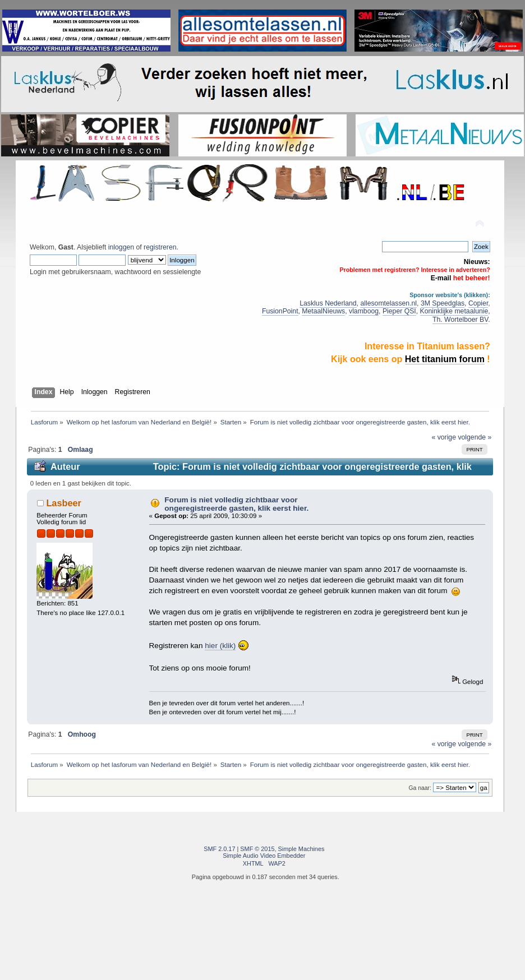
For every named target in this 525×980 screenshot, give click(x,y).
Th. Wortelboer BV (460, 320)
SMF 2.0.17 (219, 849)
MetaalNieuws (323, 311)
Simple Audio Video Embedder (264, 856)
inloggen (121, 247)
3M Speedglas (443, 303)
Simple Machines (301, 849)
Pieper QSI (399, 311)
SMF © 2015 (257, 849)
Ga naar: (420, 788)
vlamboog (364, 311)
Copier (478, 303)
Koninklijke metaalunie (454, 311)
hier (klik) (220, 646)
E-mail (441, 278)
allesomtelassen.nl (388, 303)
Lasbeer (64, 503)
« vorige (444, 437)
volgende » (475, 437)
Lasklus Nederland (328, 303)
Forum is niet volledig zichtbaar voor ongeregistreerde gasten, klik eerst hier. (236, 504)
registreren (160, 247)
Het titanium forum (445, 359)
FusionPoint (280, 311)
